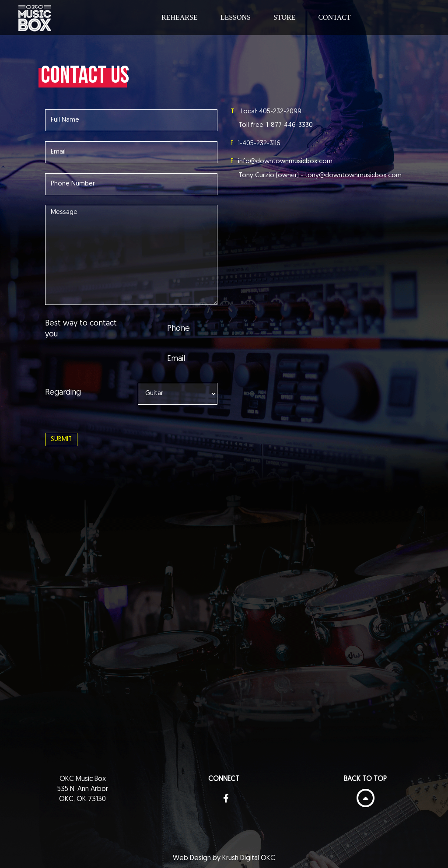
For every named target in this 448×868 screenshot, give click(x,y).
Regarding (63, 393)
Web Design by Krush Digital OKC (224, 858)
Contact (334, 17)
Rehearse (180, 17)
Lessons (236, 17)
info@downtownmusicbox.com (285, 162)
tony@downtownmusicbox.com (353, 176)
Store (284, 17)
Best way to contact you (81, 329)
